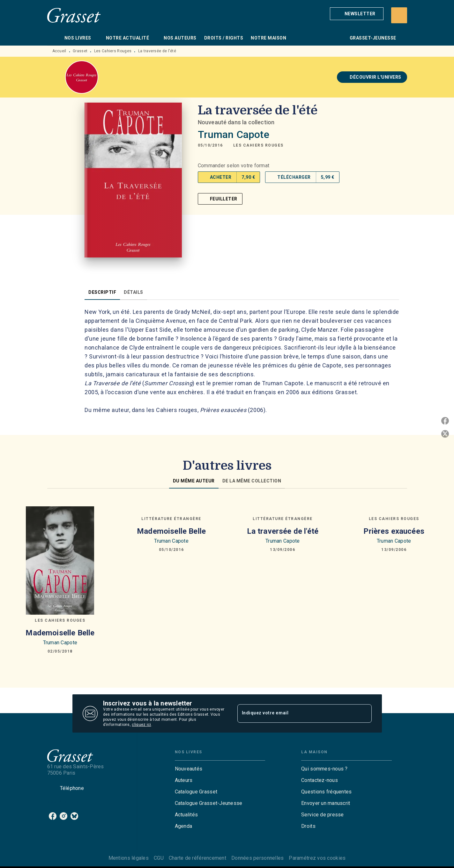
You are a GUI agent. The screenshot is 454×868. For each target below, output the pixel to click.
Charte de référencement (197, 858)
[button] (357, 14)
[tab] (54, 38)
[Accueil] (74, 15)
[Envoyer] (364, 713)
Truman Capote (234, 134)
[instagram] (63, 816)
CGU (159, 858)
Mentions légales (129, 858)
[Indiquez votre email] (297, 713)
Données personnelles (257, 858)
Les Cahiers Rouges (113, 51)
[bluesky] (74, 816)
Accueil (59, 51)
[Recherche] (399, 15)
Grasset (80, 51)
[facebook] (53, 816)
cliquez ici (141, 725)
